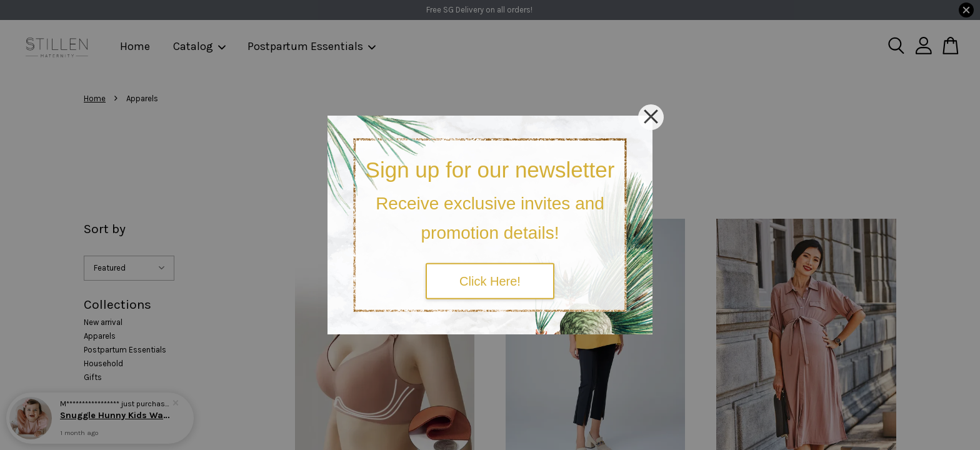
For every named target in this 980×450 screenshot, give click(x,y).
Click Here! (490, 281)
